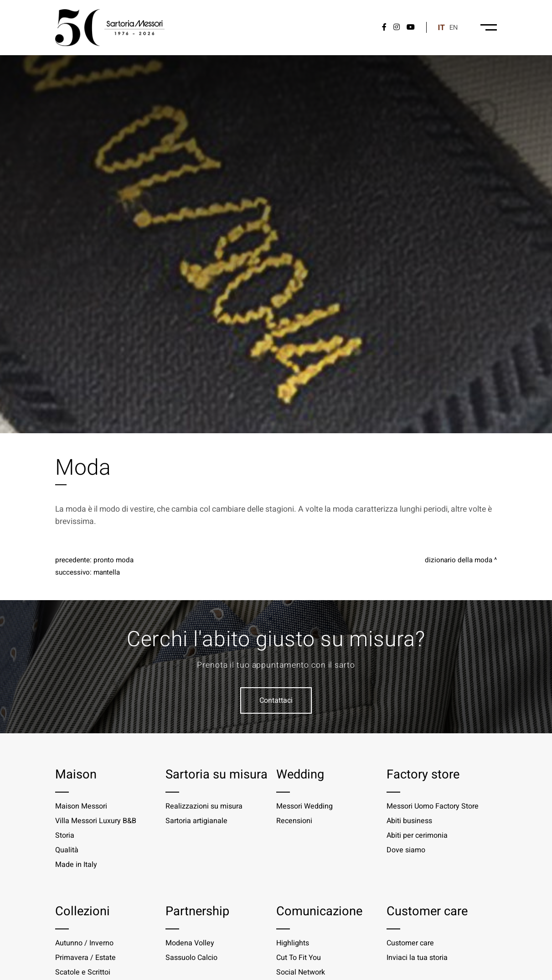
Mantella (107, 572)
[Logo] (110, 28)
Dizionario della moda (459, 560)
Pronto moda (113, 560)
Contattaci (276, 700)
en (454, 28)
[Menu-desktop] (489, 27)
